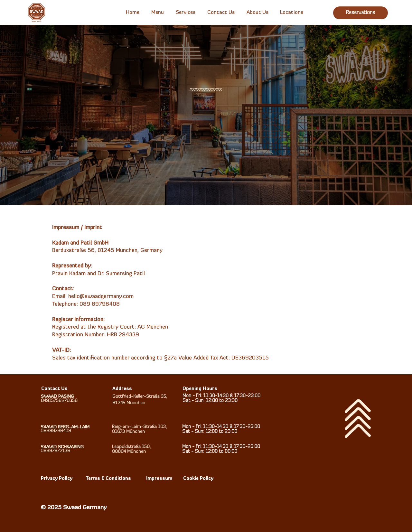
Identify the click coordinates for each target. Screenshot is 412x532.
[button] (157, 13)
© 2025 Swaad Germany (74, 508)
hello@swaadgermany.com (101, 297)
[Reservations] (360, 13)
